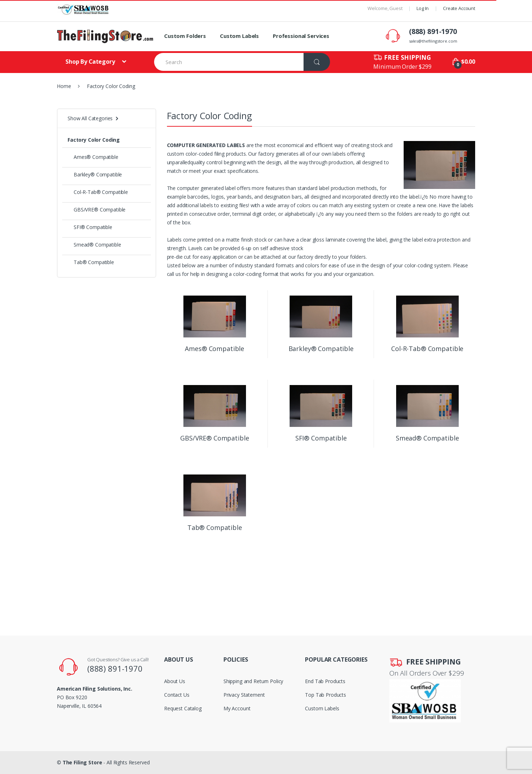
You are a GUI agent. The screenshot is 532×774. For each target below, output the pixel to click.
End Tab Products (325, 681)
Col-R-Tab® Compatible (98, 192)
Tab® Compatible (91, 262)
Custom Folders (185, 36)
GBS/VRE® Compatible (97, 210)
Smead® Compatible (94, 245)
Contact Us (177, 695)
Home (64, 86)
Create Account (459, 8)
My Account (237, 708)
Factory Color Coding (94, 140)
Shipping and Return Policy (253, 681)
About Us (175, 681)
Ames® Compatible (93, 157)
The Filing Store (82, 762)
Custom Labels (239, 36)
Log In (423, 8)
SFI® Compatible (90, 227)
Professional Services (301, 36)
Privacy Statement (244, 695)
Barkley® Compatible (95, 174)
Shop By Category (91, 62)
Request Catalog (183, 708)
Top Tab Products (326, 695)
